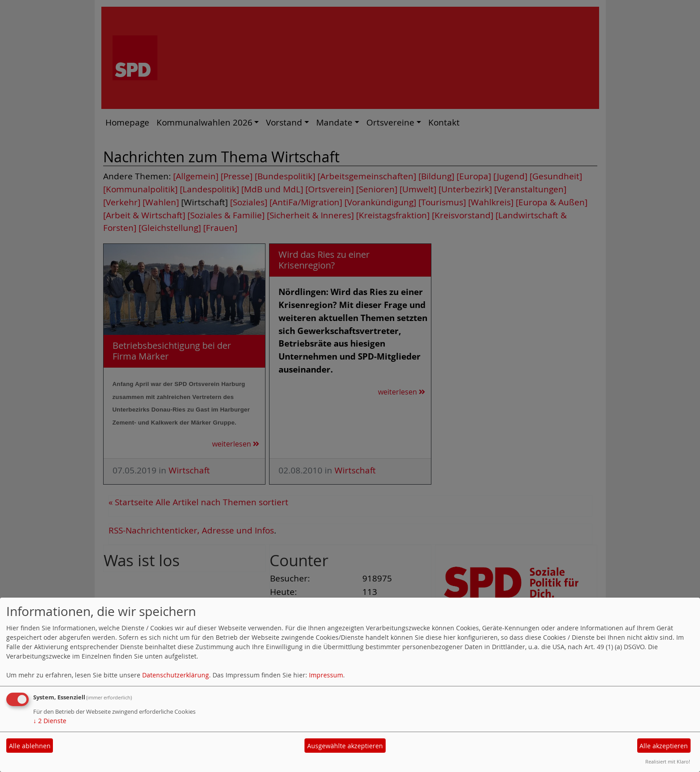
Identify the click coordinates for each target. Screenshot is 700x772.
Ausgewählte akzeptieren (345, 746)
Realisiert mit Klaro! (668, 761)
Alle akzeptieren (664, 746)
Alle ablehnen (30, 746)
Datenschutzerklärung (176, 675)
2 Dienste (50, 721)
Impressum (326, 675)
